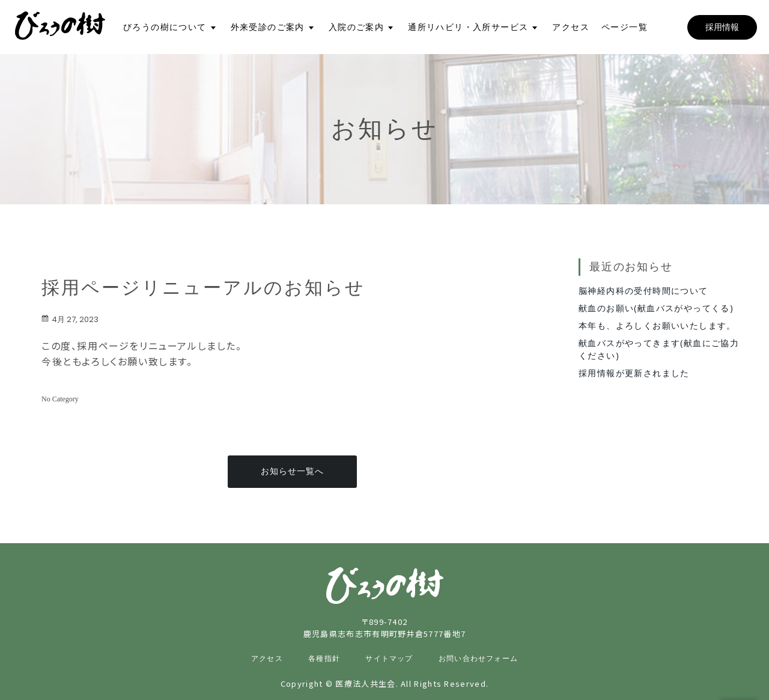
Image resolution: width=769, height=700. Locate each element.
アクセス (571, 27)
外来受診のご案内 (268, 27)
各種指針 (324, 659)
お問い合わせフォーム (478, 659)
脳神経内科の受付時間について (643, 291)
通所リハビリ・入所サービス (468, 27)
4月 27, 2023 (70, 319)
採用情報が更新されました (634, 373)
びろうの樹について (165, 27)
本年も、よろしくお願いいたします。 (657, 325)
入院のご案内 (356, 27)
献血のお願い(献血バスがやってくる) (656, 308)
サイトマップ (389, 659)
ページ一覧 (625, 27)
